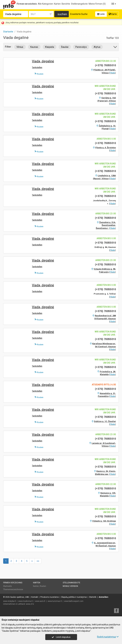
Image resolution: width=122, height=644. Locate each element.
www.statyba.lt (10, 601)
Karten (57, 4)
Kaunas (34, 47)
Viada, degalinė (43, 61)
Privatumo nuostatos (50, 597)
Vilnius (20, 47)
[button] (115, 48)
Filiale (112, 73)
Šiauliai (65, 47)
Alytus (97, 47)
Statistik (93, 597)
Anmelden (103, 597)
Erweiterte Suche (79, 14)
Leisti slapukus (61, 637)
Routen (39, 74)
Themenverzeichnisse (13, 589)
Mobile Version (70, 586)
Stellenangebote (79, 4)
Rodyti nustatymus (108, 637)
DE (114, 4)
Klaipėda (50, 47)
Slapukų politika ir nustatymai (74, 597)
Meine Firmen (97, 4)
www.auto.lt (40, 601)
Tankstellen (37, 67)
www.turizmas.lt (55, 601)
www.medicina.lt (25, 601)
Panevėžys (81, 47)
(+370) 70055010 (105, 65)
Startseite (7, 586)
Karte (113, 14)
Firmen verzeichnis (27, 4)
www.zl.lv (30, 604)
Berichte (66, 4)
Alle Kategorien (45, 4)
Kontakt (35, 597)
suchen (62, 14)
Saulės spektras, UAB (20, 597)
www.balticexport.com (74, 601)
